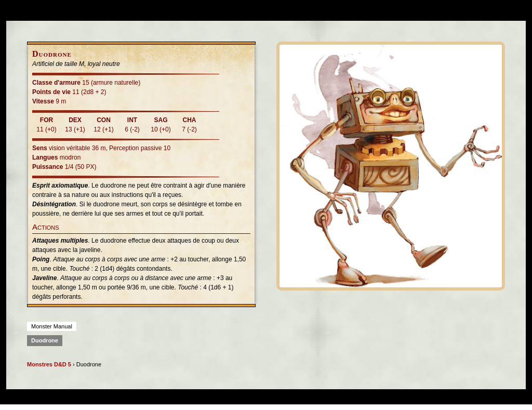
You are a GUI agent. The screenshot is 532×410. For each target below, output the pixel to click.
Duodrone (45, 340)
